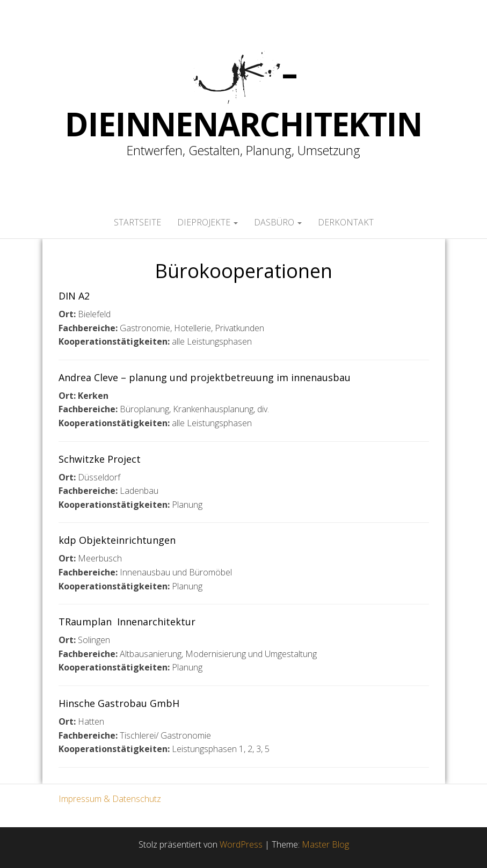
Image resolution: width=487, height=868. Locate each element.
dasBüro (278, 222)
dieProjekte (208, 222)
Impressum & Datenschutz (110, 799)
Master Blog (325, 844)
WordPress (241, 844)
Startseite (137, 222)
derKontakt (346, 222)
